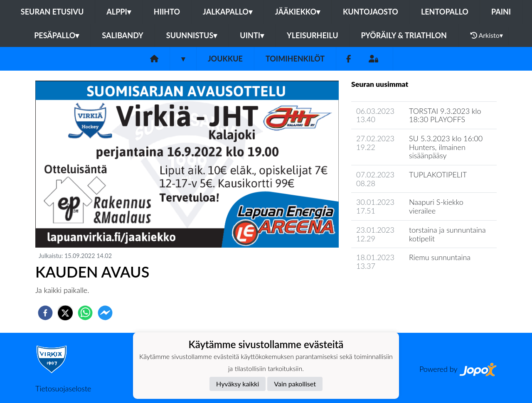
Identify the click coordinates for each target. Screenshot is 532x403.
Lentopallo (445, 12)
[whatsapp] (85, 313)
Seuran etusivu (52, 12)
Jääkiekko (298, 12)
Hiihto (167, 12)
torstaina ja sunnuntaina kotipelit (447, 234)
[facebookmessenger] (105, 313)
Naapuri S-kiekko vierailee (436, 206)
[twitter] (65, 313)
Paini (501, 12)
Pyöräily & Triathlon (404, 35)
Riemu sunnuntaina (440, 257)
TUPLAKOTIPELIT (438, 174)
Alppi (118, 12)
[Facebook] (349, 59)
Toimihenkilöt (295, 59)
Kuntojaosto (371, 12)
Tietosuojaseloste (63, 388)
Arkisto (487, 35)
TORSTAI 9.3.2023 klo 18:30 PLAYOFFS (445, 115)
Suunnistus (192, 35)
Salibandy (122, 35)
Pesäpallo (57, 35)
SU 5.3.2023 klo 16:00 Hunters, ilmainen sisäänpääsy (446, 147)
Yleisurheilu (312, 35)
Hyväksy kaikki (238, 384)
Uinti (252, 35)
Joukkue (225, 59)
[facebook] (45, 313)
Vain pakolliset (295, 384)
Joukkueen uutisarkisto (394, 290)
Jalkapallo (228, 12)
